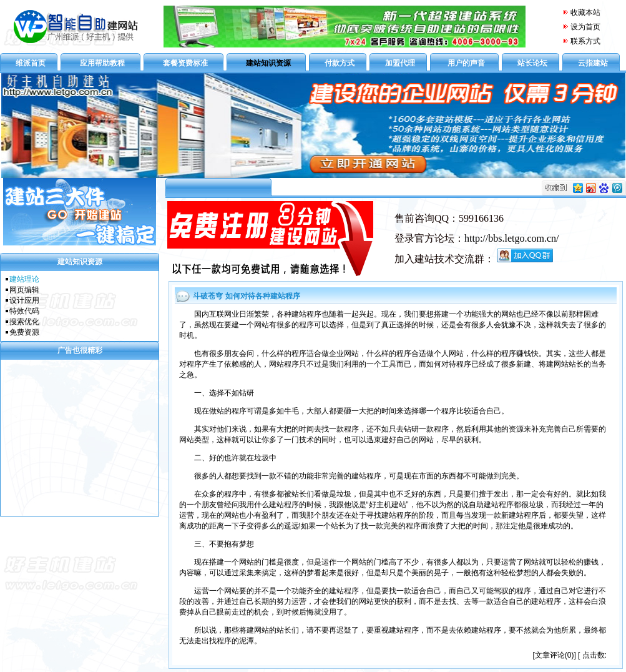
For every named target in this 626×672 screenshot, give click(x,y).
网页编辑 (24, 290)
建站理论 (24, 279)
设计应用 (24, 300)
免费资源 (24, 332)
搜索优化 (24, 322)
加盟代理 (400, 63)
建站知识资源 (268, 63)
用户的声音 (466, 63)
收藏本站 (581, 12)
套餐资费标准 (185, 63)
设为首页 (585, 27)
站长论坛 (532, 63)
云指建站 (593, 63)
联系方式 (585, 41)
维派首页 (31, 63)
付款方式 (340, 63)
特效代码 (24, 311)
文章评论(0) (555, 655)
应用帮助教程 (102, 63)
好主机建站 (388, 505)
